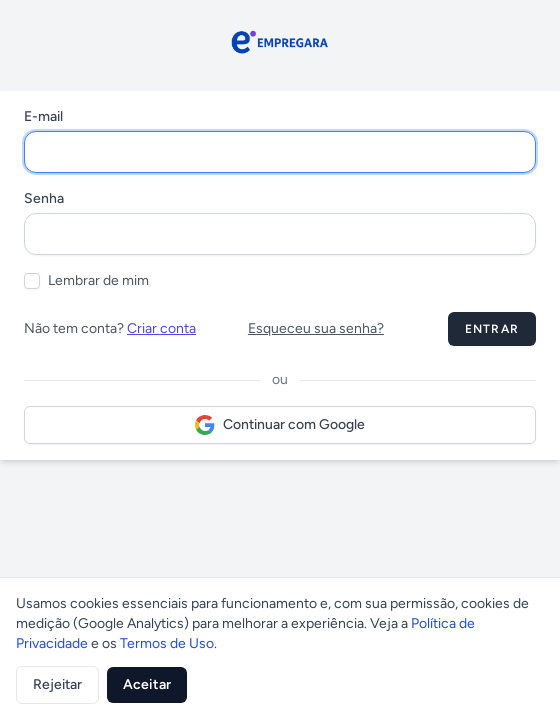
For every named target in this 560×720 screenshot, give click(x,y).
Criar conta (161, 328)
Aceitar (147, 684)
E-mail (43, 116)
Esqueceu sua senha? (316, 328)
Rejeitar (57, 684)
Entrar (492, 329)
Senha (44, 198)
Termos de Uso (167, 643)
